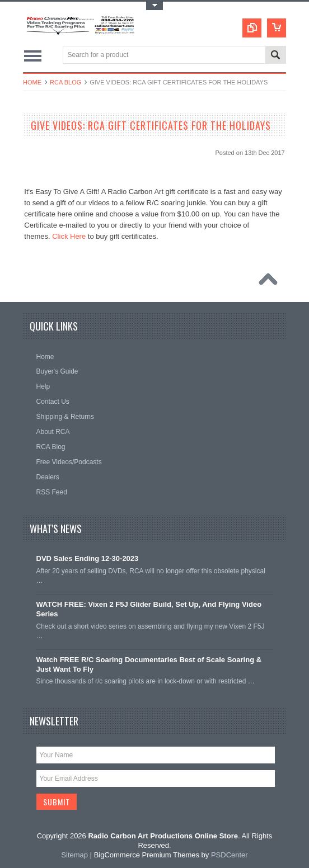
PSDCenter (230, 855)
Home (32, 82)
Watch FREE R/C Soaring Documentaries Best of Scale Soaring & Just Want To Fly (149, 664)
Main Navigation (33, 56)
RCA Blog (65, 82)
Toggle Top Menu (154, 6)
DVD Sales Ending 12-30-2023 (88, 558)
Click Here (69, 236)
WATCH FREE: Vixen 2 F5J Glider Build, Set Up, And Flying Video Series (149, 609)
